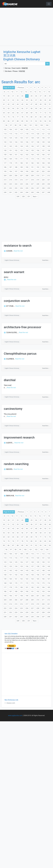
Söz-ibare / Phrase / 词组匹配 (14, 71)
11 (17, 92)
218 (32, 180)
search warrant (14, 272)
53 (9, 109)
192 (38, 167)
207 (21, 176)
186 (5, 167)
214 (11, 180)
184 (43, 163)
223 (11, 184)
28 (45, 96)
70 (36, 113)
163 (27, 155)
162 (21, 155)
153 (21, 150)
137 (32, 142)
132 (5, 142)
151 (11, 150)
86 (9, 121)
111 (38, 130)
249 (18, 197)
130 (43, 138)
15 (35, 92)
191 (32, 167)
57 (27, 109)
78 (22, 117)
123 (5, 138)
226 (27, 184)
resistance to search (18, 246)
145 (27, 146)
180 (21, 163)
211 (43, 176)
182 (32, 163)
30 (4, 100)
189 (21, 167)
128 (32, 138)
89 (22, 121)
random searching (16, 464)
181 (27, 163)
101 (31, 125)
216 (21, 180)
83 (45, 117)
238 (43, 188)
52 (4, 109)
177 (5, 163)
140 (49, 142)
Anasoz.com (11, 703)
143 (16, 146)
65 (13, 113)
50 (45, 104)
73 (50, 113)
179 (16, 163)
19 (4, 96)
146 (32, 146)
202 (43, 171)
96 (6, 125)
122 (49, 134)
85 (4, 121)
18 (49, 92)
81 (36, 117)
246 (38, 192)
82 (41, 117)
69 (31, 113)
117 (21, 134)
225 (21, 184)
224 (16, 184)
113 (49, 130)
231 (5, 188)
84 (50, 117)
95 (50, 121)
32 (13, 100)
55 (18, 109)
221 (49, 180)
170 (16, 159)
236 (32, 188)
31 (9, 100)
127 (27, 138)
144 (21, 146)
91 (31, 121)
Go (47, 64)
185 (49, 163)
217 (27, 180)
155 (32, 150)
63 (4, 113)
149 (49, 146)
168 (5, 159)
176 (49, 159)
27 (41, 96)
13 (26, 92)
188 (16, 167)
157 (43, 150)
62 (50, 109)
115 (11, 134)
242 (16, 192)
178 (11, 163)
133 (11, 142)
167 (49, 155)
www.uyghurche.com (15, 715)
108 (21, 130)
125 (16, 138)
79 (27, 117)
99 (20, 125)
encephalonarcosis (17, 490)
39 (45, 100)
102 (36, 125)
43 (13, 104)
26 (36, 96)
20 (9, 96)
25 (31, 96)
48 (36, 104)
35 (27, 100)
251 (29, 197)
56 (22, 109)
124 (11, 138)
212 (49, 176)
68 (27, 113)
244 (27, 192)
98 (16, 125)
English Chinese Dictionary (12, 260)
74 (4, 117)
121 (43, 134)
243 (21, 192)
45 (22, 104)
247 (43, 192)
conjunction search (17, 301)
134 (16, 142)
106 (11, 130)
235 (27, 188)
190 (27, 167)
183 (38, 163)
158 (49, 150)
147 (38, 146)
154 (27, 150)
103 (41, 125)
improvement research (19, 437)
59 (36, 109)
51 (50, 104)
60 (41, 109)
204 (5, 176)
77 (18, 117)
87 (13, 121)
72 (45, 113)
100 (25, 125)
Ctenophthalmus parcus (20, 354)
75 (9, 117)
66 (18, 113)
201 (38, 171)
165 (38, 155)
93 (41, 121)
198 (21, 171)
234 (21, 188)
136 (27, 142)
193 (43, 167)
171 (21, 159)
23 (22, 96)
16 (40, 92)
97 (11, 125)
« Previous (20, 88)
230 (49, 184)
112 (43, 130)
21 (13, 96)
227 (32, 184)
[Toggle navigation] (49, 4)
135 (21, 142)
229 (43, 184)
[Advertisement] (18, 27)
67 (22, 113)
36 (31, 100)
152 (16, 150)
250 (23, 197)
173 (32, 159)
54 (13, 109)
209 (32, 176)
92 (36, 121)
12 (21, 92)
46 (27, 104)
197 (16, 171)
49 (41, 104)
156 (38, 150)
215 (16, 180)
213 (5, 180)
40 (50, 100)
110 (32, 130)
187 (11, 167)
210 (38, 176)
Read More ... (46, 260)
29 (50, 96)
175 (43, 159)
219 (38, 180)
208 (27, 176)
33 (18, 100)
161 (16, 155)
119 (32, 134)
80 (31, 117)
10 (12, 92)
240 (5, 192)
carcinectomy (13, 409)
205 (11, 176)
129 (38, 138)
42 (9, 104)
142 (11, 146)
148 (43, 146)
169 (11, 159)
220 (43, 180)
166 (43, 155)
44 (18, 104)
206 (16, 176)
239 (49, 188)
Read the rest (18, 251)
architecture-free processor (23, 327)
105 (5, 130)
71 (41, 113)
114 (5, 134)
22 (18, 96)
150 (5, 150)
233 (16, 188)
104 (47, 125)
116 (16, 134)
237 (38, 188)
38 (41, 100)
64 (9, 113)
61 (45, 109)
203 (49, 171)
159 (5, 155)
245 (32, 192)
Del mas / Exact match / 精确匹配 (16, 68)
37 (36, 100)
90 (27, 121)
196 (11, 171)
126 (21, 138)
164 (32, 155)
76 (13, 117)
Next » (35, 197)
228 (38, 184)
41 (4, 104)
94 (45, 121)
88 (18, 121)
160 (11, 155)
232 (11, 188)
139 (43, 142)
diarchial (10, 380)
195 (5, 171)
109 (27, 130)
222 (5, 184)
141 (5, 146)
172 (27, 159)
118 (27, 134)
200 (32, 171)
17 (44, 92)
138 (38, 142)
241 (11, 192)
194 (49, 167)
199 (27, 171)
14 (31, 92)
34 (22, 100)
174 (38, 159)
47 (31, 104)
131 (49, 138)
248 (49, 192)
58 (31, 109)
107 (16, 130)
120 (38, 134)
